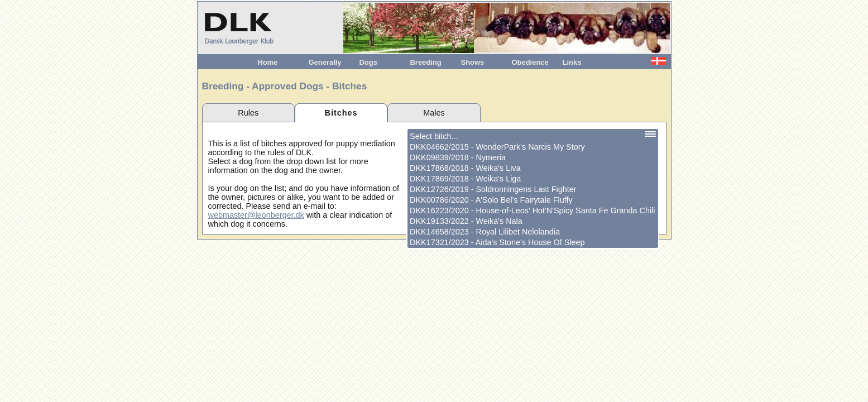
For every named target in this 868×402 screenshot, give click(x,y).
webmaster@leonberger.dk (256, 215)
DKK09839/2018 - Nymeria (458, 157)
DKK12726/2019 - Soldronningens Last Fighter (493, 189)
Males (434, 113)
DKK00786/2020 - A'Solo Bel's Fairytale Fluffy (491, 200)
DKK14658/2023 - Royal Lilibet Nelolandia (485, 232)
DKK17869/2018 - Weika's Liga (465, 179)
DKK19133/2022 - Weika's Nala (466, 221)
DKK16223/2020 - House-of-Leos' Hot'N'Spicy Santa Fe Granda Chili (532, 210)
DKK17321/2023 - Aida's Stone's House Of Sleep (497, 242)
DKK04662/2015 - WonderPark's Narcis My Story (497, 147)
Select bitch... (434, 136)
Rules (248, 113)
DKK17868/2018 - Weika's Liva (465, 168)
